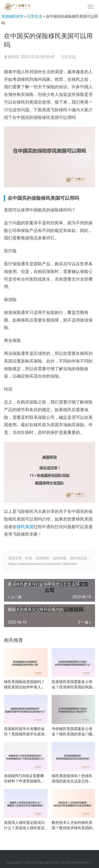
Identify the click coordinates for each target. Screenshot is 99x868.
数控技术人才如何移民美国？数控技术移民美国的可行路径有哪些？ (72, 825)
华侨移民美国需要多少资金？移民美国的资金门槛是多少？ (72, 732)
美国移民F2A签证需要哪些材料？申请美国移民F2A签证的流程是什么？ (24, 779)
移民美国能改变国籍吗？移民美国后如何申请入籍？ (24, 685)
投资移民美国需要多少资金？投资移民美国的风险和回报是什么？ (72, 685)
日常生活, (69, 57)
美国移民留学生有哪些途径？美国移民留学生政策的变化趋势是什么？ (24, 732)
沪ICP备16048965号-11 (76, 863)
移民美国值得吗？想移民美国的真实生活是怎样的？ (72, 779)
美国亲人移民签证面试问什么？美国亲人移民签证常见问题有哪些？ (24, 825)
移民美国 (25, 527)
